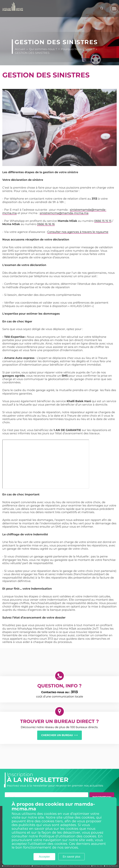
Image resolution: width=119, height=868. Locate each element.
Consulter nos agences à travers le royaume (78, 232)
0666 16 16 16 (46, 224)
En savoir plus (72, 857)
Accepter (44, 857)
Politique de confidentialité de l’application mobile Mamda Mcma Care (62, 866)
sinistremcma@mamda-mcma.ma (64, 213)
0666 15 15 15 (103, 221)
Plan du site (98, 866)
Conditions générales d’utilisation (17, 866)
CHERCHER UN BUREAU (57, 735)
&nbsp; (46, 464)
